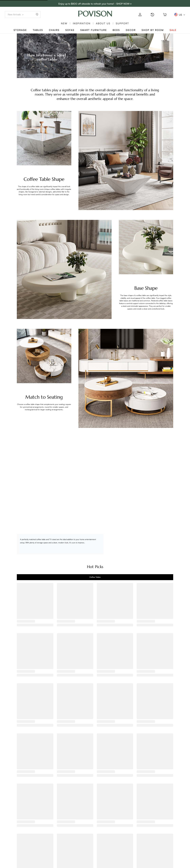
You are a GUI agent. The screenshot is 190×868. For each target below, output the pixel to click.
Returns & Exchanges (19, 859)
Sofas (70, 30)
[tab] (95, 577)
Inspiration (82, 23)
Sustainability (38, 854)
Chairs (54, 30)
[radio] (115, 553)
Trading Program (65, 845)
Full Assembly (38, 859)
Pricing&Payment (17, 854)
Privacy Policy (15, 863)
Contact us (13, 840)
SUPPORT (122, 23)
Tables (38, 30)
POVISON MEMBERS (67, 840)
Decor (131, 30)
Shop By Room (153, 30)
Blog (33, 845)
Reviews (35, 850)
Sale (173, 30)
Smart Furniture (94, 30)
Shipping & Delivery (18, 850)
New (64, 23)
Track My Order (16, 845)
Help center (85, 840)
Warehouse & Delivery (43, 863)
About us (103, 23)
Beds (116, 30)
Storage (20, 30)
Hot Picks (95, 567)
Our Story (36, 840)
